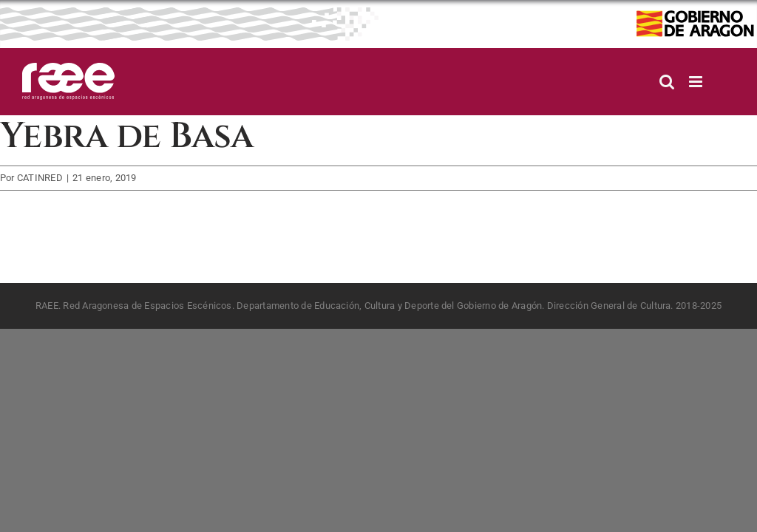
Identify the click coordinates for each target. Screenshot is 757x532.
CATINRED (40, 178)
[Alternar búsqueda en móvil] (667, 82)
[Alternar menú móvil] (697, 82)
